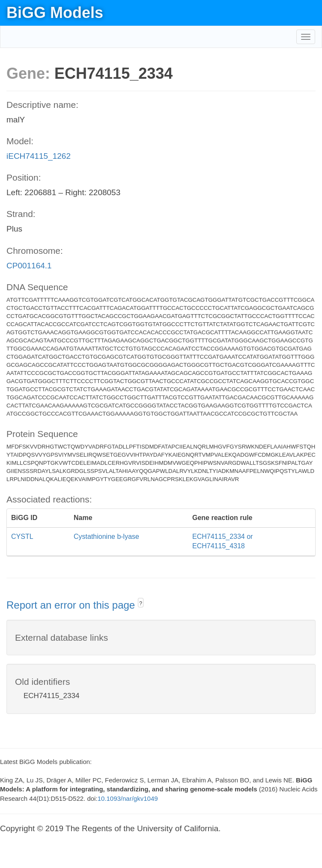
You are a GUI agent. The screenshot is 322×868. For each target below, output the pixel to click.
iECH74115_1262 (39, 156)
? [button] (141, 603)
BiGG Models (55, 13)
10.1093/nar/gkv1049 (128, 798)
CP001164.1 (29, 266)
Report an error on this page (72, 605)
